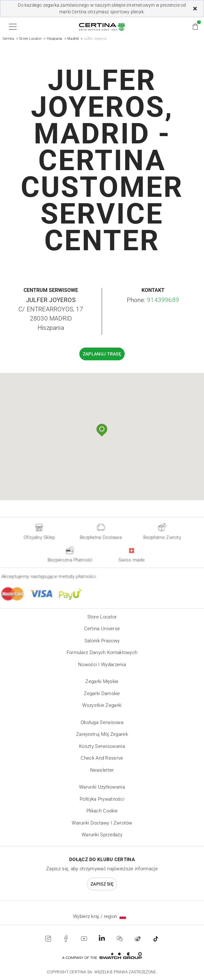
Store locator (102, 617)
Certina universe (102, 629)
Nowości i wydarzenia (102, 665)
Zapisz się (102, 884)
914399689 (163, 300)
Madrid (73, 39)
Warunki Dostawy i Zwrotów (102, 823)
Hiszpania (55, 39)
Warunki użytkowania (102, 787)
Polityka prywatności (102, 799)
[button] (12, 27)
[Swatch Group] (102, 956)
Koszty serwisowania (102, 746)
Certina (8, 39)
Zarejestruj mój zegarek (102, 734)
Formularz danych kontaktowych (102, 652)
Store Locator (30, 39)
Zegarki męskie (102, 681)
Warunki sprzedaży (102, 835)
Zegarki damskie (102, 694)
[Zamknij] (195, 9)
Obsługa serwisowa (102, 722)
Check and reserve (102, 758)
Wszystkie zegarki (102, 705)
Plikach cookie (102, 811)
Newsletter (102, 770)
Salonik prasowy (102, 641)
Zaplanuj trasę (102, 354)
